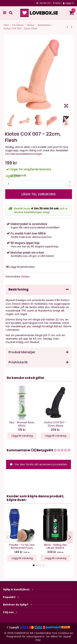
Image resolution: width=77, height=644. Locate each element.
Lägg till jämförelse (20, 267)
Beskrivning (38, 289)
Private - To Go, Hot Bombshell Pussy (22, 546)
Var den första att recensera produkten (39, 464)
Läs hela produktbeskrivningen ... (25, 154)
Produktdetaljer (38, 352)
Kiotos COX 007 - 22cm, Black (55, 424)
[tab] (38, 290)
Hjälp (58, 3)
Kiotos (26, 277)
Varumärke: (13, 277)
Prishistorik (38, 362)
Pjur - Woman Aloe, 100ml (22, 424)
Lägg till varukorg (39, 194)
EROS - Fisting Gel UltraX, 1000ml (55, 546)
